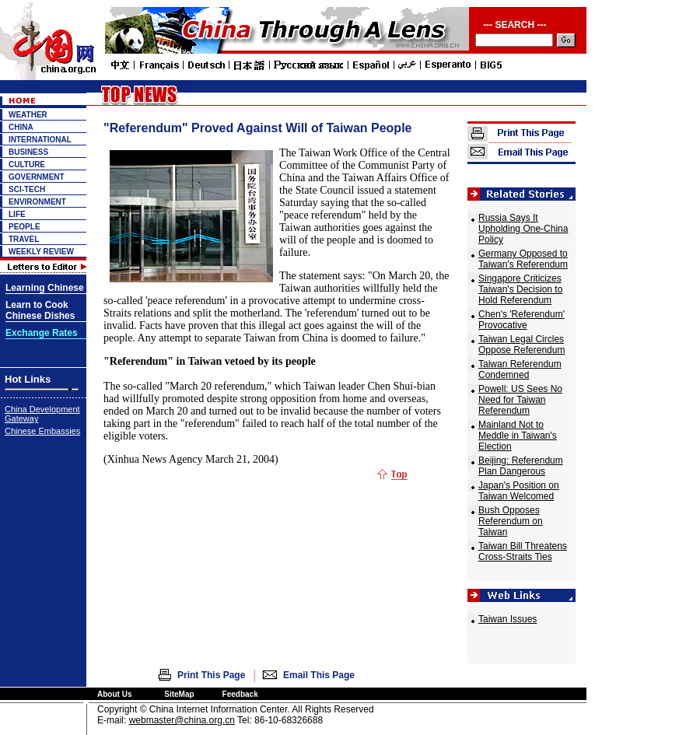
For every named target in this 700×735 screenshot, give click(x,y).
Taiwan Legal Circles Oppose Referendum (521, 345)
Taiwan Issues (507, 619)
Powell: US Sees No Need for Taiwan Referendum (520, 400)
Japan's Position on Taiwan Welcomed (519, 491)
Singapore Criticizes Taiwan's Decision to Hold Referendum (520, 289)
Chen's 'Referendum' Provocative (521, 320)
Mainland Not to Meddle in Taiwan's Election (518, 436)
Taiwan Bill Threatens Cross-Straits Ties (523, 551)
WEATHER (28, 115)
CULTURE (27, 164)
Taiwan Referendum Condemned (520, 369)
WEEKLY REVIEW (41, 252)
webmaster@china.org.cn (182, 720)
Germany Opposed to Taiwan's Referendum (523, 259)
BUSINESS (28, 152)
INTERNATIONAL (40, 140)
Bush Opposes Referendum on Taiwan (511, 521)
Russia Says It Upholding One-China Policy (523, 229)
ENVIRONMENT (37, 202)
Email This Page (319, 675)
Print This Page (211, 675)
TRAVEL (24, 239)
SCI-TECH (27, 189)
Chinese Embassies (42, 431)
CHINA (21, 127)
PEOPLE (24, 227)
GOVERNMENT (37, 177)
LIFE (17, 214)
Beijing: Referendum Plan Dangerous (521, 466)
